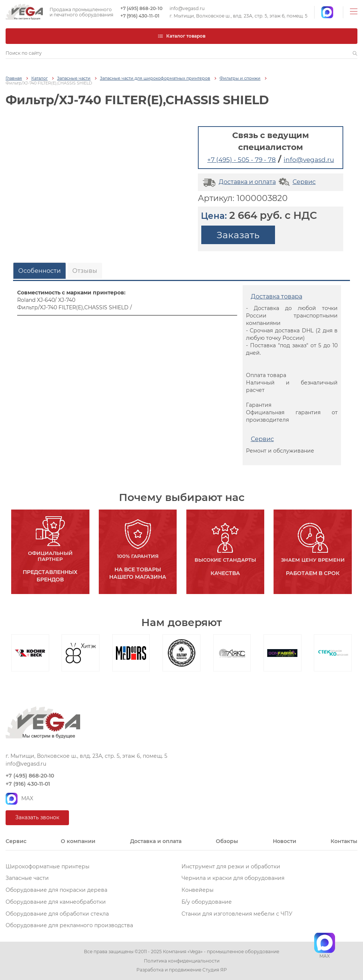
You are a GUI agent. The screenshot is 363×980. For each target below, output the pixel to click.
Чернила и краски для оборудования (233, 878)
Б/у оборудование (207, 902)
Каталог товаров (181, 36)
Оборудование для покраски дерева (56, 890)
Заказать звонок (37, 817)
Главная (14, 78)
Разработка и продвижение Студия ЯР (182, 970)
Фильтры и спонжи (240, 78)
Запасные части (74, 78)
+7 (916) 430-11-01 (140, 16)
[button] (355, 53)
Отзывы (85, 271)
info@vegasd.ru (187, 9)
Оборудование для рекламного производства (69, 925)
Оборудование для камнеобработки (56, 902)
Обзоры (227, 841)
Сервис (296, 182)
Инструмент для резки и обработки (231, 866)
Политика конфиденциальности (182, 961)
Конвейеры (198, 890)
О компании (78, 841)
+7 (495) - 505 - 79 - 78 (242, 160)
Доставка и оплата (238, 182)
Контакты (344, 841)
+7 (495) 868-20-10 (141, 9)
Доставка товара (277, 296)
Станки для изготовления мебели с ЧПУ (237, 914)
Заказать (238, 235)
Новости (285, 841)
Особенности (40, 271)
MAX (19, 799)
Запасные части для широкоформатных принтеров (155, 78)
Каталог (40, 78)
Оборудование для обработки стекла (57, 914)
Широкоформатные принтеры (48, 866)
